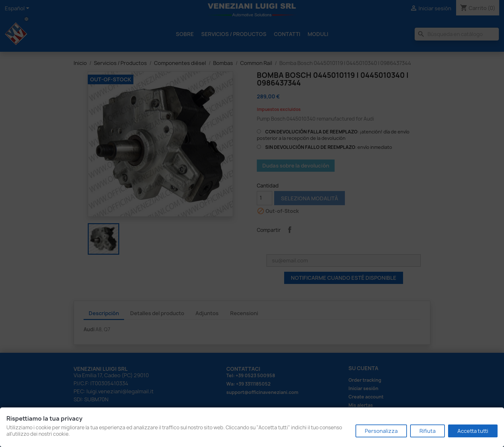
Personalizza (381, 431)
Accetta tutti (473, 431)
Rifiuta (428, 431)
